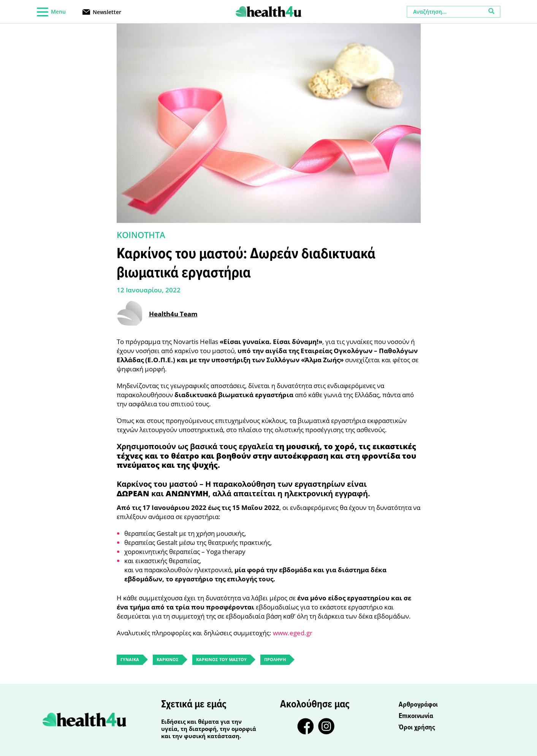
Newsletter (107, 12)
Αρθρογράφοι (418, 705)
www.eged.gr (293, 633)
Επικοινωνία (416, 716)
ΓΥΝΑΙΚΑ (130, 659)
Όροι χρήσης (417, 728)
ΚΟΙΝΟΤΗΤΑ (141, 235)
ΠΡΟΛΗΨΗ (275, 659)
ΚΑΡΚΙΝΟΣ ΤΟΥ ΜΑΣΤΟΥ (221, 659)
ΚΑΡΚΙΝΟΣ (168, 659)
